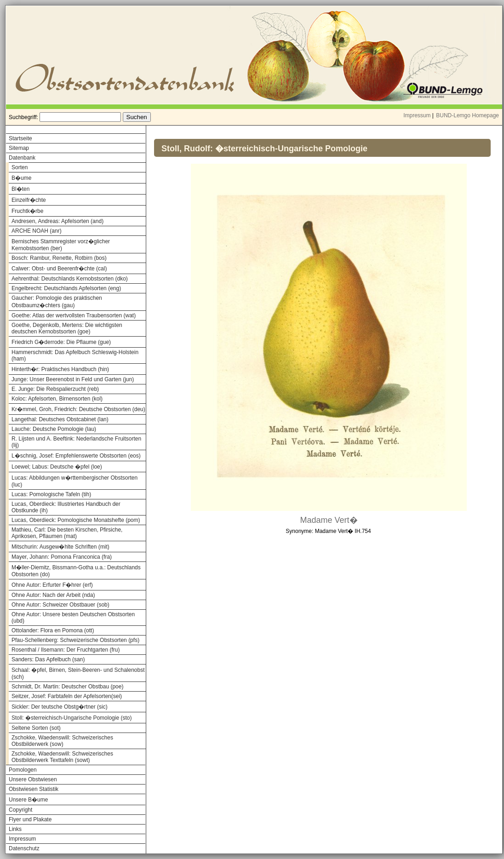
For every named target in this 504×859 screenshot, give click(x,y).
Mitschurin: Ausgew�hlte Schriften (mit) (60, 547)
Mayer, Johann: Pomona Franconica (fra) (62, 557)
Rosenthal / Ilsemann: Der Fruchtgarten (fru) (66, 650)
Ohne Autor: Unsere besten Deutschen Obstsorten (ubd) (73, 618)
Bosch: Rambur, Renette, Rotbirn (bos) (59, 258)
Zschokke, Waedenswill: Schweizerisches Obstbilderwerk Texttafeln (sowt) (62, 757)
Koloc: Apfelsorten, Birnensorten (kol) (57, 399)
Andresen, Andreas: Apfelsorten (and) (57, 221)
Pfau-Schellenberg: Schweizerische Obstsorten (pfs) (75, 640)
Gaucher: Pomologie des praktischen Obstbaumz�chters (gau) (57, 302)
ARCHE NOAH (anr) (37, 231)
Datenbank (22, 158)
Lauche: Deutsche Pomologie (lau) (54, 429)
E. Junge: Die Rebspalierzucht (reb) (55, 389)
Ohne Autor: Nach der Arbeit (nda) (53, 595)
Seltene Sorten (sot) (36, 728)
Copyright (20, 810)
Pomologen (23, 770)
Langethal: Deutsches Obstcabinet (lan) (60, 419)
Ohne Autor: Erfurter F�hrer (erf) (52, 585)
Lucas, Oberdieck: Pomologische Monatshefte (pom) (76, 520)
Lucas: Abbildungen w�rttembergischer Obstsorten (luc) (74, 481)
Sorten (20, 167)
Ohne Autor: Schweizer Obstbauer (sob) (60, 605)
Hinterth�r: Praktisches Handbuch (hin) (60, 369)
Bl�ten (20, 189)
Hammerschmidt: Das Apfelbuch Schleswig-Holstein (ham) (75, 355)
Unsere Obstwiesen (33, 779)
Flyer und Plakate (30, 819)
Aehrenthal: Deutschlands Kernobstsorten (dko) (70, 279)
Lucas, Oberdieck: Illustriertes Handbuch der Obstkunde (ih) (66, 507)
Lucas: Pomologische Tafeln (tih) (51, 494)
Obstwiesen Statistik (34, 789)
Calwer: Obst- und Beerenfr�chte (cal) (59, 269)
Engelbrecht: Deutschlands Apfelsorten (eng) (66, 288)
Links (15, 829)
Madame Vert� (329, 520)
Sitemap (19, 148)
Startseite (20, 138)
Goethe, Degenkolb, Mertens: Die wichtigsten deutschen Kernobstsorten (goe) (67, 328)
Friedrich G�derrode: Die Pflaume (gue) (61, 342)
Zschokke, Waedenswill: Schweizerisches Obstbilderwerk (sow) (62, 741)
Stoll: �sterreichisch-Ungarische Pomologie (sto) (72, 718)
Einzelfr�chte (29, 200)
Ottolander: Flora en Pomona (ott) (53, 630)
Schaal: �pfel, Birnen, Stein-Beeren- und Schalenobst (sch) (78, 673)
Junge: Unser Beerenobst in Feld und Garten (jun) (73, 379)
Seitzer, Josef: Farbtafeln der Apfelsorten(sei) (67, 696)
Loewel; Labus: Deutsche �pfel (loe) (57, 467)
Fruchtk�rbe (27, 211)
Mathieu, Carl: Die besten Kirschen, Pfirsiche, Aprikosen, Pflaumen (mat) (67, 533)
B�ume (21, 178)
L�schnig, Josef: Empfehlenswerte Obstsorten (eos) (76, 456)
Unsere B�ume (28, 800)
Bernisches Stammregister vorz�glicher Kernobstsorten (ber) (61, 245)
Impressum (417, 115)
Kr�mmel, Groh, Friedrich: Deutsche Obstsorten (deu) (78, 409)
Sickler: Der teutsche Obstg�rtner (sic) (60, 707)
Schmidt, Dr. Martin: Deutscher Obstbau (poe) (67, 687)
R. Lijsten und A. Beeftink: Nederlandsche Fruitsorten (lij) (76, 442)
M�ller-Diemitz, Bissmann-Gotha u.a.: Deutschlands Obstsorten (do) (76, 571)
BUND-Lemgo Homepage (467, 115)
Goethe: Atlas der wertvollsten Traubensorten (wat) (74, 315)
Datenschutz (24, 848)
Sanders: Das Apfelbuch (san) (48, 659)
